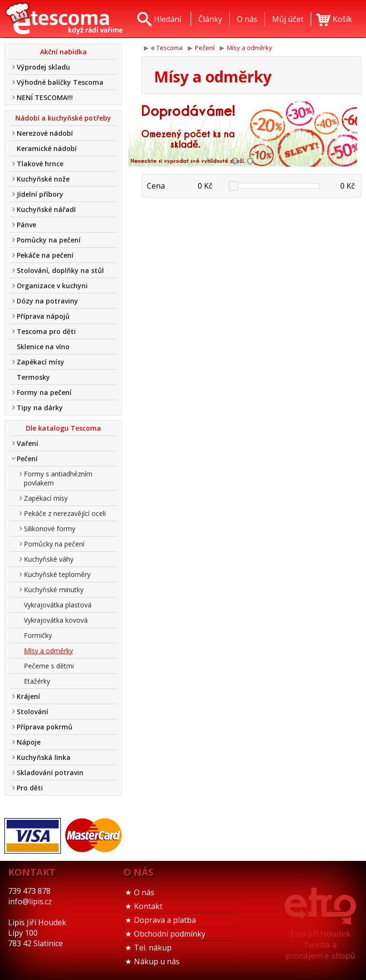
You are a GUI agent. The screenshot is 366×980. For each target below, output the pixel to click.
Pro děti (30, 788)
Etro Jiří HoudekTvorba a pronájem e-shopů (320, 945)
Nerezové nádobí (45, 133)
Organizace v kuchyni (52, 286)
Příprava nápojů (43, 316)
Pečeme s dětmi (49, 666)
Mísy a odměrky (48, 651)
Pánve (26, 225)
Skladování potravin (50, 773)
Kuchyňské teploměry (57, 574)
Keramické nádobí (47, 148)
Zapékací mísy (41, 362)
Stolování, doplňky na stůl (60, 270)
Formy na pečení (44, 392)
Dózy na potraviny (47, 301)
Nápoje (29, 742)
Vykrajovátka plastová (58, 605)
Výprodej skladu (43, 67)
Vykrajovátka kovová (56, 620)
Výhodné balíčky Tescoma (60, 82)
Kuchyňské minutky (54, 590)
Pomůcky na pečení (49, 240)
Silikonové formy (50, 529)
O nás (144, 892)
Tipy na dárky (40, 408)
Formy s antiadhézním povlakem (58, 478)
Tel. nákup (153, 948)
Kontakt (148, 906)
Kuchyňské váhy (49, 559)
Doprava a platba (165, 920)
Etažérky (37, 681)
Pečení (27, 459)
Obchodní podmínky (170, 934)
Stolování (32, 712)
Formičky (38, 635)
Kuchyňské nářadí (46, 209)
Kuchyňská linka (44, 757)
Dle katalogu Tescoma (63, 428)
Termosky (33, 377)
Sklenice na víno (43, 347)
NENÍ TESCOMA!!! (45, 97)
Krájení (28, 696)
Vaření (27, 443)
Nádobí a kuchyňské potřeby (63, 118)
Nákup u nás (157, 961)
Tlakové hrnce (40, 164)
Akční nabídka (63, 52)
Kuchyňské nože (43, 179)
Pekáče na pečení (45, 255)
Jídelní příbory (40, 194)
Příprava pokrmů (45, 727)
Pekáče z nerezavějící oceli (65, 513)
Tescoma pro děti (46, 331)
